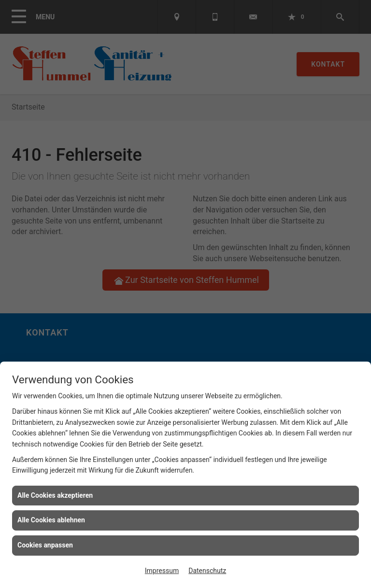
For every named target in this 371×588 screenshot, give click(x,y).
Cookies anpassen (45, 545)
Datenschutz (207, 571)
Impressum (162, 571)
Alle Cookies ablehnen (51, 520)
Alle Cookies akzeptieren (55, 495)
